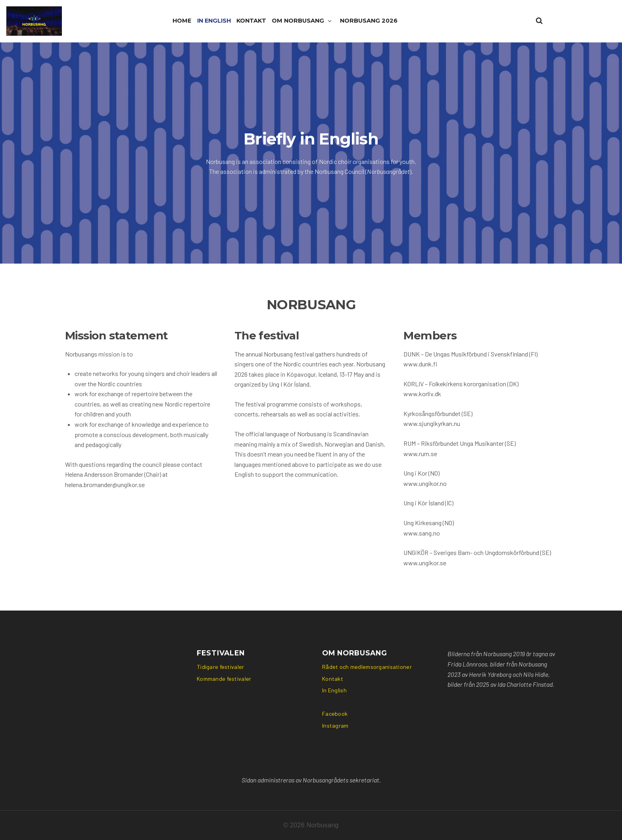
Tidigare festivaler (220, 667)
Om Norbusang (298, 21)
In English (214, 21)
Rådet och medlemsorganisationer (367, 667)
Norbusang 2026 (369, 21)
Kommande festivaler (224, 679)
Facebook (335, 714)
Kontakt (251, 21)
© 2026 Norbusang (311, 825)
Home (182, 21)
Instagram (335, 725)
